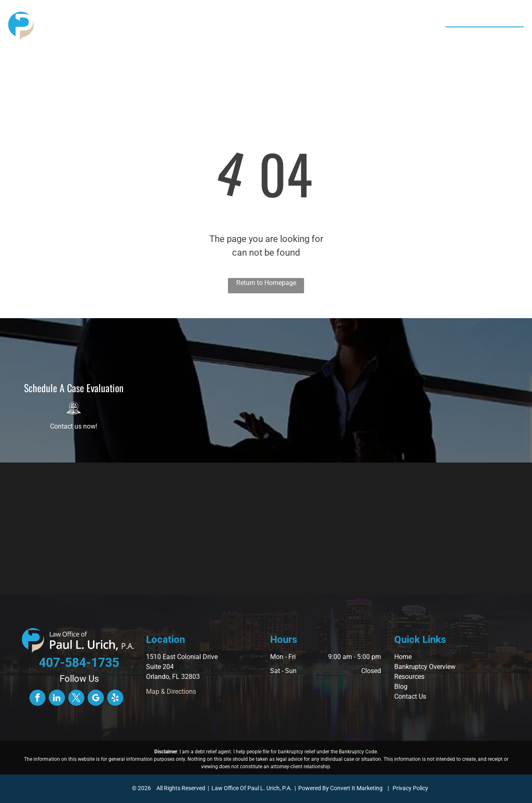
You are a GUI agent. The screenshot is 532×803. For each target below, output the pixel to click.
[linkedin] (57, 699)
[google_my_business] (96, 699)
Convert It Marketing (356, 788)
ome (405, 657)
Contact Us (410, 696)
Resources (409, 677)
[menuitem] (159, 27)
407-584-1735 (491, 36)
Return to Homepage (266, 283)
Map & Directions (171, 692)
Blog (401, 687)
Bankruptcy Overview (425, 667)
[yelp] (115, 699)
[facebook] (37, 699)
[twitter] (76, 699)
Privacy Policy (410, 788)
